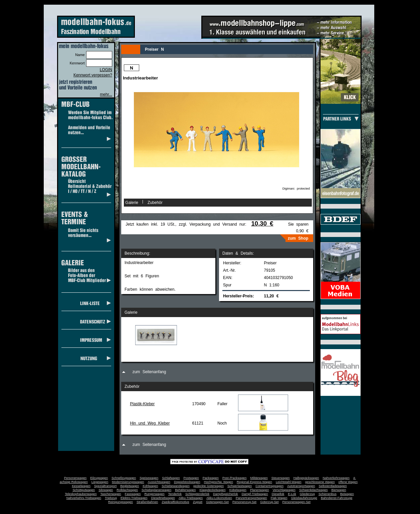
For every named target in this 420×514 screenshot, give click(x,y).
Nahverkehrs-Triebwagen (84, 498)
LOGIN (106, 70)
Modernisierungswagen (128, 482)
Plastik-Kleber (142, 404)
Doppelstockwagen (187, 482)
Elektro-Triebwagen (134, 498)
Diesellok (278, 494)
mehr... (106, 94)
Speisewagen (149, 478)
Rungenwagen (154, 494)
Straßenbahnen (147, 502)
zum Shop (298, 238)
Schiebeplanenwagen (156, 490)
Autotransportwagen (301, 486)
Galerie (132, 203)
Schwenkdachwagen (313, 490)
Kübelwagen (238, 490)
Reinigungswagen (121, 502)
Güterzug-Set (269, 502)
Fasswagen (133, 494)
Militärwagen (259, 478)
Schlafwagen (171, 478)
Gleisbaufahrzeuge (304, 498)
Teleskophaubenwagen (81, 494)
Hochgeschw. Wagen (219, 482)
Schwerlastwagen (240, 486)
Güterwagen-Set (217, 502)
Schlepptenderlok (197, 494)
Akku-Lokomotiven (219, 498)
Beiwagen (347, 494)
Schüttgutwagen (84, 490)
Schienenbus (328, 494)
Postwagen (191, 478)
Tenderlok (175, 494)
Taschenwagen (111, 494)
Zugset (198, 502)
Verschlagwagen (284, 490)
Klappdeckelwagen (212, 490)
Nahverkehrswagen (336, 478)
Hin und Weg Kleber (150, 423)
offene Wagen (348, 482)
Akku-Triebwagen (191, 498)
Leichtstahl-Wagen (289, 482)
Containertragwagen (269, 486)
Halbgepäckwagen (306, 478)
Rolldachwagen (127, 490)
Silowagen (106, 490)
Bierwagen (339, 490)
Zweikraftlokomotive (175, 502)
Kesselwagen (81, 486)
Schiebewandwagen (176, 486)
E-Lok (292, 494)
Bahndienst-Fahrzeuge (337, 498)
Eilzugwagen (99, 478)
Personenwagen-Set (297, 502)
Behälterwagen (185, 490)
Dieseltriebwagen (163, 498)
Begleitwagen (130, 486)
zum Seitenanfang (149, 372)
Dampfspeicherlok (226, 494)
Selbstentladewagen (333, 486)
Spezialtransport (105, 486)
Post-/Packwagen (235, 478)
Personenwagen (75, 478)
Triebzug (111, 498)
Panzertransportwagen (251, 498)
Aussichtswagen (159, 482)
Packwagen (211, 478)
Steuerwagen (281, 478)
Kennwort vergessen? (93, 75)
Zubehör (155, 203)
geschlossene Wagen (320, 482)
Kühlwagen (150, 486)
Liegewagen (100, 482)
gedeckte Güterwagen (208, 486)
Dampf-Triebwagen (255, 494)
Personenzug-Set (244, 502)
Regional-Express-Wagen (254, 482)
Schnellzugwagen (124, 478)
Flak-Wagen (279, 498)
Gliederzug (307, 494)
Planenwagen (260, 490)
